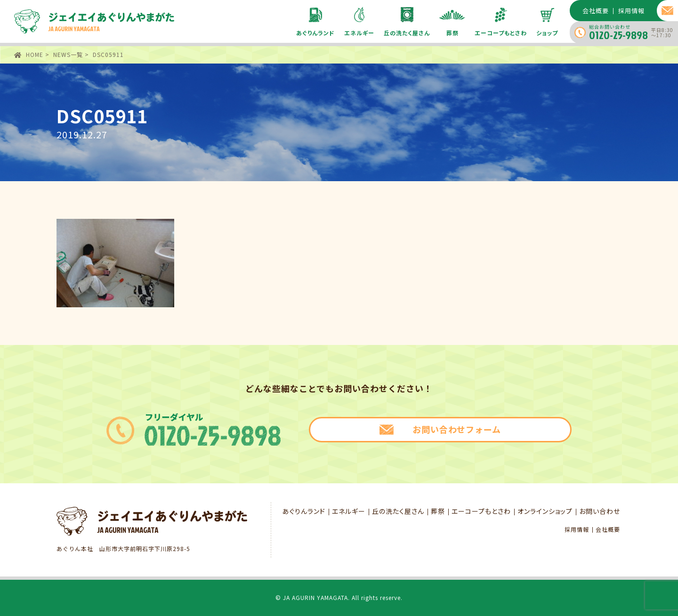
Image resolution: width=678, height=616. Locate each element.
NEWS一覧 (68, 54)
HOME (35, 54)
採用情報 (577, 529)
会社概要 (608, 529)
